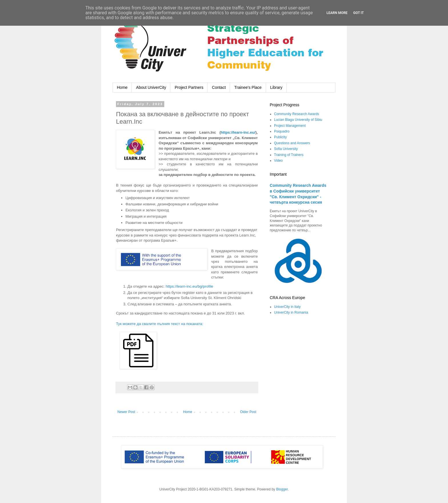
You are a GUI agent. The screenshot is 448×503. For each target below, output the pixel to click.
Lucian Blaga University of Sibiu (298, 120)
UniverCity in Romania (291, 312)
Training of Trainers (289, 155)
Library (276, 87)
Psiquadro (282, 131)
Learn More (337, 13)
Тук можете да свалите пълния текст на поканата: (160, 324)
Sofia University (286, 149)
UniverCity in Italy (287, 307)
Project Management (290, 126)
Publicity (280, 137)
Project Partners (189, 87)
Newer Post (126, 412)
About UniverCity (151, 87)
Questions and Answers (292, 143)
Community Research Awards (297, 114)
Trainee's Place (248, 87)
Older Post (248, 412)
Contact (219, 87)
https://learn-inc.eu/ (238, 132)
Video (278, 161)
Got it (358, 13)
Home (122, 87)
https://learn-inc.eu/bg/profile (189, 286)
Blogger (282, 489)
